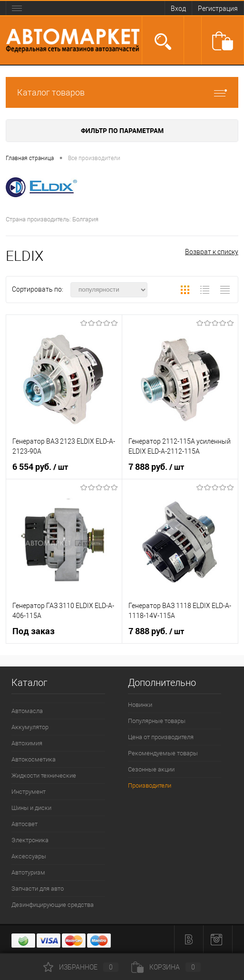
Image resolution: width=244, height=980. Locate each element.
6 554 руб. (40, 467)
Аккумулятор (30, 727)
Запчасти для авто (38, 889)
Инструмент (29, 792)
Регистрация (218, 9)
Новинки (140, 705)
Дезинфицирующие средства (53, 905)
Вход (178, 9)
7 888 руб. (156, 467)
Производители (150, 785)
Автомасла (27, 711)
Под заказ (34, 631)
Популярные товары (157, 721)
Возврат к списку (212, 252)
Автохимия (27, 743)
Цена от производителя (161, 737)
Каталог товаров (122, 92)
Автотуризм (28, 872)
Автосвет (24, 824)
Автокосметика (34, 759)
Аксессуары (29, 856)
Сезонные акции (151, 769)
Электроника (30, 840)
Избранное (81, 967)
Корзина (166, 967)
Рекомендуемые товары (163, 753)
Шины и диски (31, 808)
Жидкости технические (44, 775)
